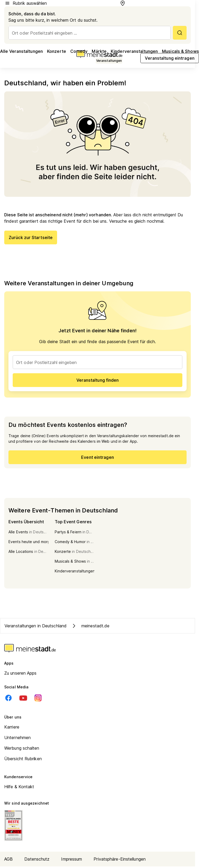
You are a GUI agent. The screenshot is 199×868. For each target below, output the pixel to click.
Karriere (12, 727)
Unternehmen (17, 738)
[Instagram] (38, 698)
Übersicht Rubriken (23, 759)
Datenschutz (37, 859)
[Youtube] (23, 698)
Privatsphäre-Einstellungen (120, 859)
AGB (8, 859)
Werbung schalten (22, 748)
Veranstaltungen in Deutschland (36, 626)
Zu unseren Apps (20, 673)
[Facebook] (8, 698)
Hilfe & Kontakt (19, 787)
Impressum (71, 859)
